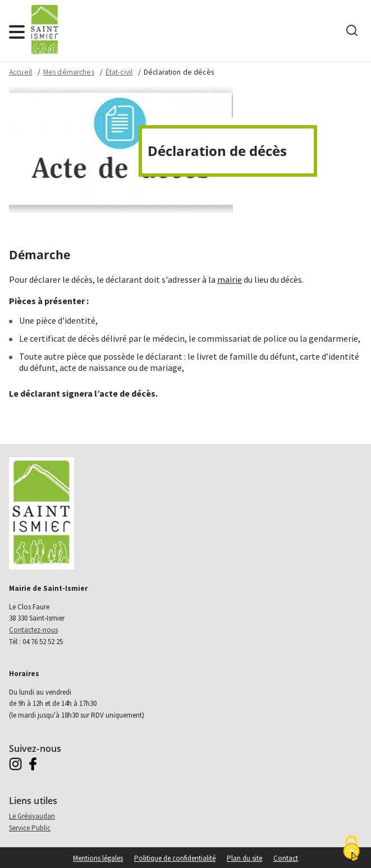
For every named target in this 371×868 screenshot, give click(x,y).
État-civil (119, 72)
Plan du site (244, 858)
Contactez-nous (33, 630)
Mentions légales (98, 858)
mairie (230, 279)
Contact (286, 858)
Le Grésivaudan (32, 816)
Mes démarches (69, 72)
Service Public (30, 828)
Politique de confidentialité (175, 858)
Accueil (20, 72)
